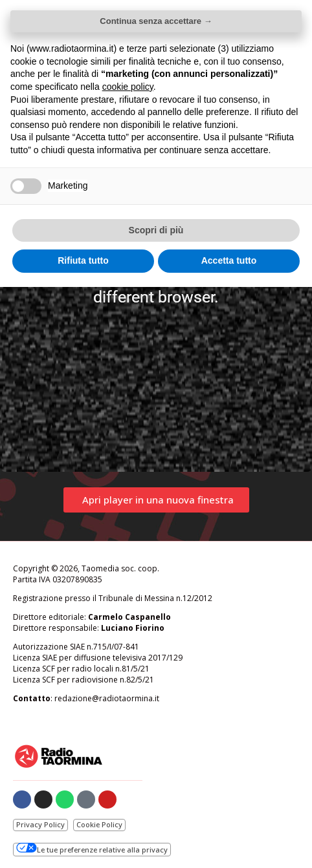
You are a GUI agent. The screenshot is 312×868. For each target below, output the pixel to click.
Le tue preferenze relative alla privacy (92, 849)
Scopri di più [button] (156, 230)
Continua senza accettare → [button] (156, 21)
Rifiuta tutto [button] (83, 260)
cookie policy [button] (128, 87)
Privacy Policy (40, 824)
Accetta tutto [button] (229, 260)
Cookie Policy (99, 824)
